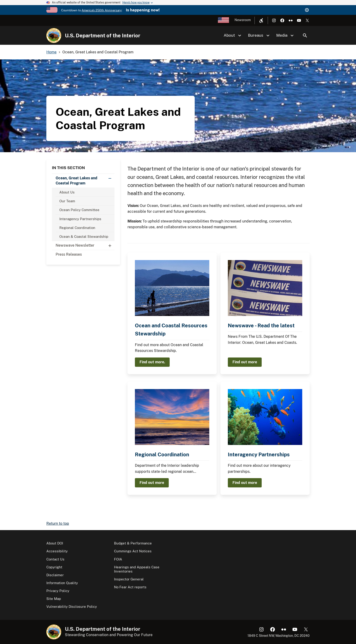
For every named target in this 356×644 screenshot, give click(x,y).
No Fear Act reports (130, 587)
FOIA (118, 559)
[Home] (54, 35)
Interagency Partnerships (80, 219)
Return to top (58, 523)
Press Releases (69, 254)
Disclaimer (55, 575)
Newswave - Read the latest (261, 325)
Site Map (54, 599)
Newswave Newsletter (85, 245)
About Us (67, 192)
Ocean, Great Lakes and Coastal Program (85, 180)
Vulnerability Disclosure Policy (72, 607)
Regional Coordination (77, 228)
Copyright (54, 567)
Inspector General (129, 579)
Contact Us (55, 559)
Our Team (67, 201)
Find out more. (152, 362)
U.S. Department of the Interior (103, 35)
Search (305, 35)
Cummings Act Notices (133, 551)
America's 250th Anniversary (102, 10)
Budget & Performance (133, 543)
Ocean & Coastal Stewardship (84, 237)
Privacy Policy (58, 591)
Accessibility (57, 551)
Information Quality (62, 583)
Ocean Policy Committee (79, 210)
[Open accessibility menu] (261, 20)
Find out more (245, 362)
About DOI (55, 543)
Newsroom (243, 20)
